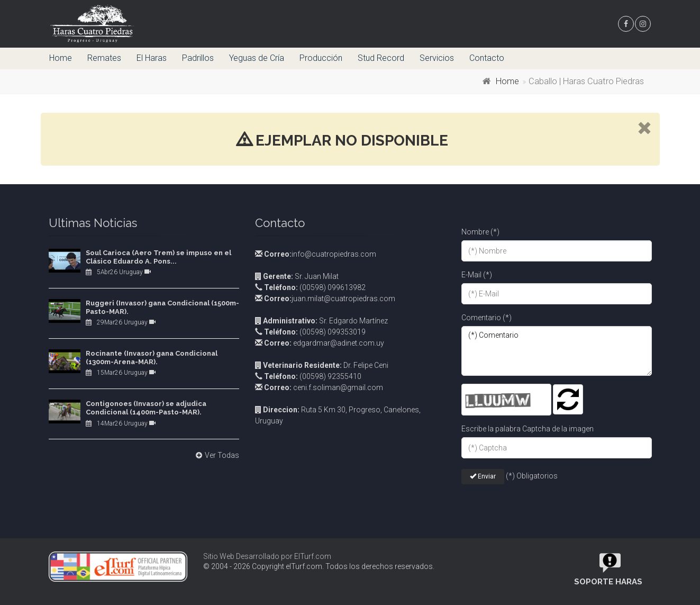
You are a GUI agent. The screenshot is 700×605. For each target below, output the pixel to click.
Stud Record (381, 58)
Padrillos (198, 58)
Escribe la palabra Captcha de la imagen (528, 429)
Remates (104, 58)
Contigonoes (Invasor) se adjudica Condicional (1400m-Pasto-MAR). (146, 408)
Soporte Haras (608, 582)
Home (61, 58)
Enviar (483, 476)
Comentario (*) (487, 318)
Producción (321, 58)
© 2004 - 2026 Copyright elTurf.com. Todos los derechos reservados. (319, 566)
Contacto (487, 58)
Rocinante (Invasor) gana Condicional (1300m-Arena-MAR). (152, 358)
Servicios (437, 58)
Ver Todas (216, 455)
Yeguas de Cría (257, 58)
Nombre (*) (480, 232)
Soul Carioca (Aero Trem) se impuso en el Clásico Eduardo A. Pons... (158, 257)
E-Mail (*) (477, 275)
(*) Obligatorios (532, 476)
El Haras (152, 58)
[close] (644, 129)
